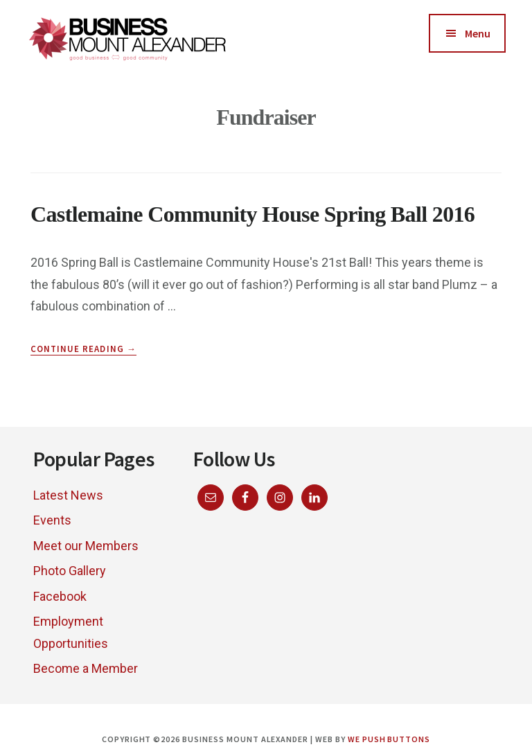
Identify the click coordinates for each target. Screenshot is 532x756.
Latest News (68, 495)
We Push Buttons (389, 739)
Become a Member (86, 668)
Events (52, 520)
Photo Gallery (70, 571)
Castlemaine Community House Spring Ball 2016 (252, 214)
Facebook (60, 596)
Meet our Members (86, 546)
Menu (478, 33)
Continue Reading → (83, 349)
